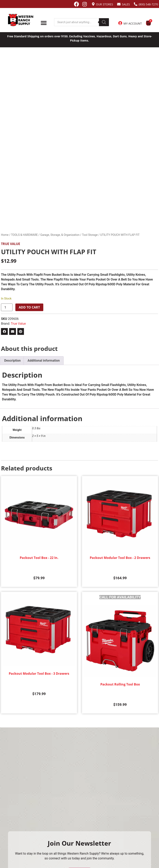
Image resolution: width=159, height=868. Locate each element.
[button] (4, 331)
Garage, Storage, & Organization (60, 235)
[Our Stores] (93, 4)
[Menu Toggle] (44, 23)
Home (5, 235)
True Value (11, 244)
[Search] (104, 22)
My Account (133, 23)
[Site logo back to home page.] (21, 20)
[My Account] (120, 23)
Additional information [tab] (44, 361)
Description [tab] (12, 361)
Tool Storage (90, 235)
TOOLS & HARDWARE (24, 235)
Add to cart (29, 307)
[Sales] (119, 4)
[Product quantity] (7, 307)
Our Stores (105, 4)
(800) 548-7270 (148, 4)
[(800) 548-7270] (136, 4)
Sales (126, 4)
